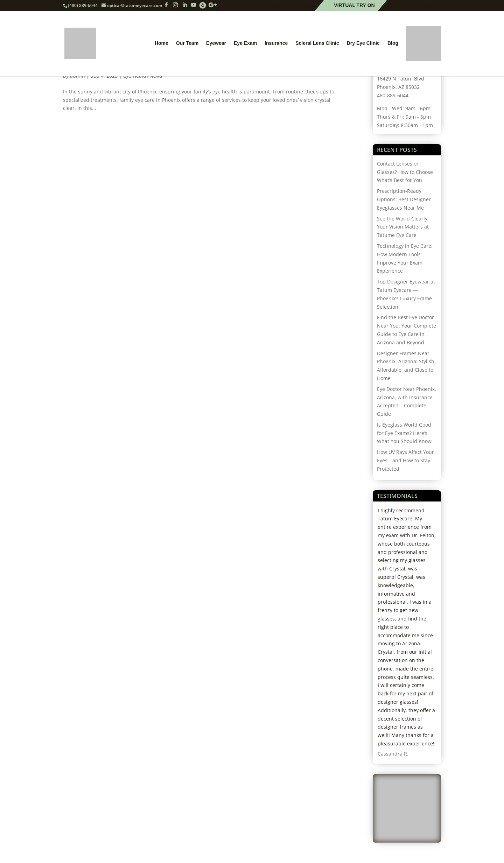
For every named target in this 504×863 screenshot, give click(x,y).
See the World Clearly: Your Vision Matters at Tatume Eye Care (403, 227)
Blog (393, 43)
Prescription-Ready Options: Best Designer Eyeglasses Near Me (404, 199)
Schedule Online (290, 6)
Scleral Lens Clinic (317, 43)
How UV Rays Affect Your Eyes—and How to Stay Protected (405, 460)
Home (162, 43)
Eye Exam (245, 43)
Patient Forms (413, 6)
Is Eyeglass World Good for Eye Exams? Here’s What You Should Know (404, 433)
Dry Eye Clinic (363, 43)
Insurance (276, 43)
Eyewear (216, 43)
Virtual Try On (354, 6)
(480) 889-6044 (83, 5)
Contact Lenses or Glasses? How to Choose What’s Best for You (405, 172)
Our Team (187, 43)
